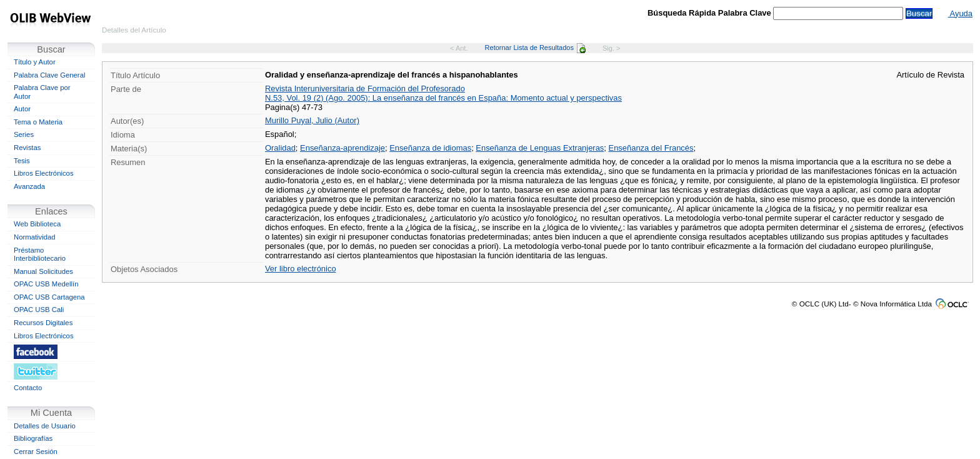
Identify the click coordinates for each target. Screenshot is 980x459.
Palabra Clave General (49, 75)
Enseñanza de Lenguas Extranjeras (540, 148)
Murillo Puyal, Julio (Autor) (312, 120)
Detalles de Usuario (45, 426)
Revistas (27, 148)
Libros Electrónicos (44, 173)
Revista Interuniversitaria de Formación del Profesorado (365, 88)
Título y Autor (35, 62)
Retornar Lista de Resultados (535, 48)
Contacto (28, 388)
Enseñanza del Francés (651, 148)
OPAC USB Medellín (46, 284)
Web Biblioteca (37, 224)
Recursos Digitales (43, 323)
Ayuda (960, 13)
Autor (22, 109)
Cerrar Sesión (36, 451)
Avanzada (29, 186)
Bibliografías (33, 438)
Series (24, 134)
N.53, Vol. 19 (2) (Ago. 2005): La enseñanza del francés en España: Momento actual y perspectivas (443, 98)
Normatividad (35, 237)
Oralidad (280, 148)
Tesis (22, 161)
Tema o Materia (38, 122)
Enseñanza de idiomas (430, 148)
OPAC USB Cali (39, 310)
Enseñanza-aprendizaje (342, 148)
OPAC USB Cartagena (49, 297)
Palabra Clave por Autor (42, 92)
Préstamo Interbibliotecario (40, 255)
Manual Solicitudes (43, 271)
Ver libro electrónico (301, 269)
